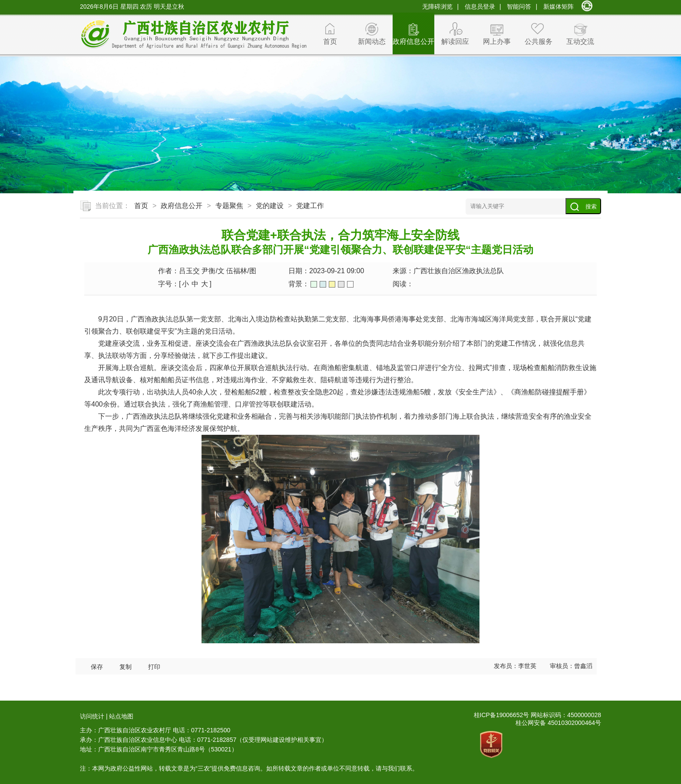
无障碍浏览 (437, 7)
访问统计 (92, 716)
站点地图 (121, 716)
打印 (154, 667)
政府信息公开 (413, 41)
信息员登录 (480, 7)
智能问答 (519, 7)
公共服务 (539, 41)
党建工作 (310, 206)
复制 (126, 667)
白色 (350, 284)
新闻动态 (372, 41)
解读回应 (455, 41)
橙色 (332, 284)
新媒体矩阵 (559, 7)
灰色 (341, 284)
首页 (330, 41)
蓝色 (323, 284)
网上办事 (497, 41)
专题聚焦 (229, 206)
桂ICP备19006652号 (502, 715)
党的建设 (270, 206)
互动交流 (580, 41)
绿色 (314, 284)
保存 (97, 667)
